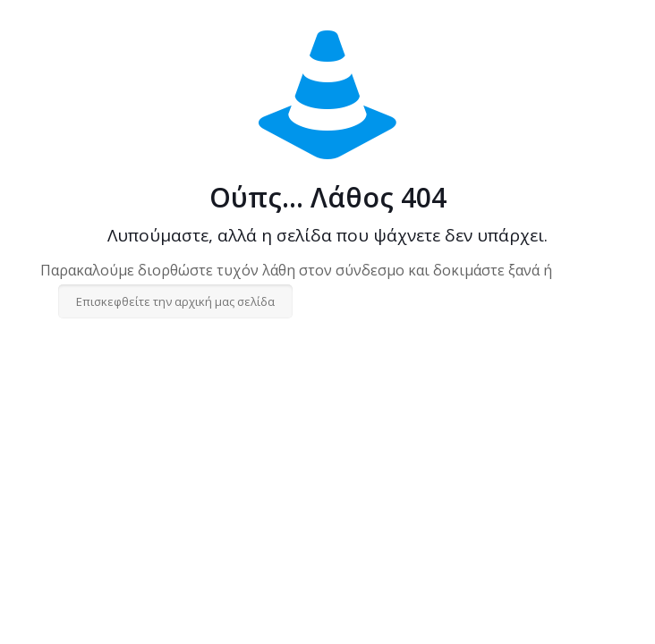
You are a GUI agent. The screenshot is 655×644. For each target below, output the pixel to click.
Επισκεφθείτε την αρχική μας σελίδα (175, 301)
